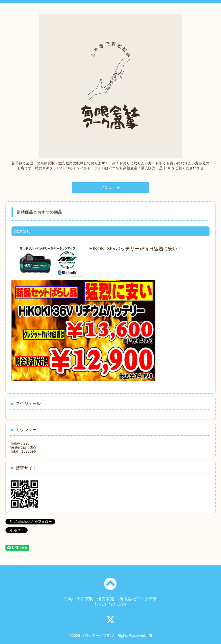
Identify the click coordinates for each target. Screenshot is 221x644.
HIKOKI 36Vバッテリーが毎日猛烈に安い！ (136, 249)
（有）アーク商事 (96, 636)
